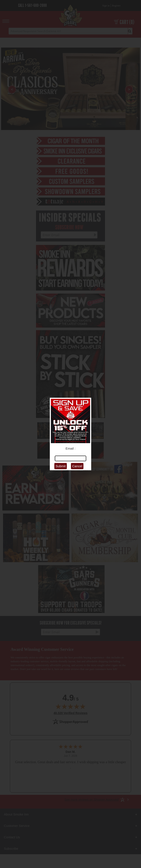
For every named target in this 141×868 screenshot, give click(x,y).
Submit (61, 466)
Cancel (77, 466)
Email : (70, 448)
